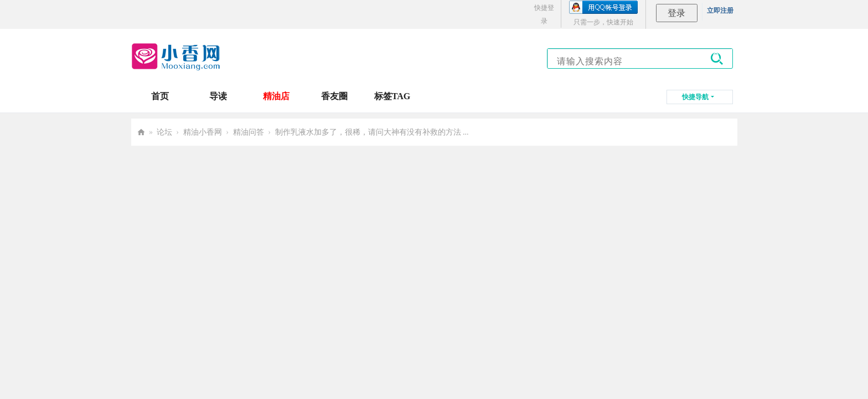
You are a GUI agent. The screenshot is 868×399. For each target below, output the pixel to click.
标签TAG (392, 96)
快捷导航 (695, 97)
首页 (160, 96)
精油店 (276, 96)
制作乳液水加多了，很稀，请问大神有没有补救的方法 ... (372, 132)
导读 (218, 96)
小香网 (141, 132)
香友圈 (334, 96)
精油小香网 (203, 132)
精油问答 (249, 132)
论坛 (164, 132)
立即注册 (720, 11)
